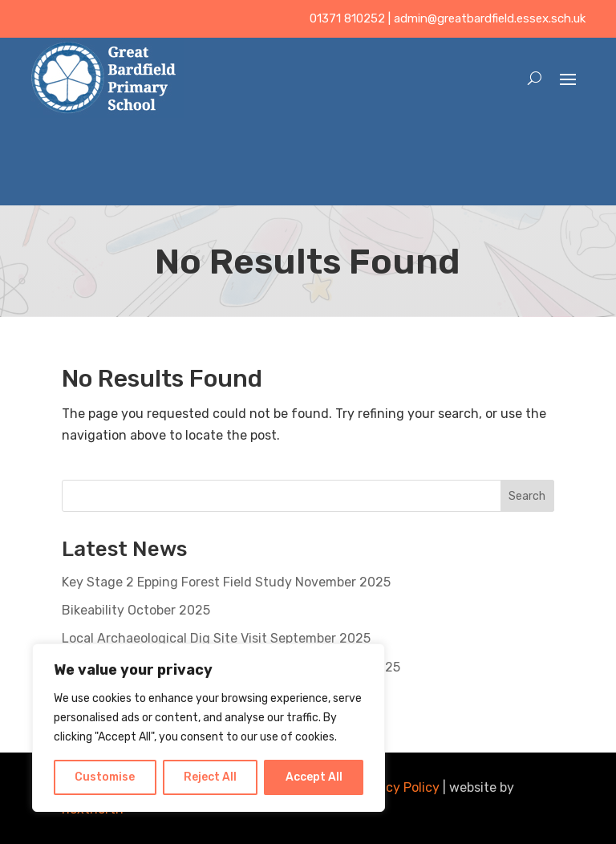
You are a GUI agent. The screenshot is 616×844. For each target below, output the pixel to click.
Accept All (314, 777)
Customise (105, 777)
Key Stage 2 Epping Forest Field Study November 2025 (226, 582)
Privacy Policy (397, 787)
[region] (209, 728)
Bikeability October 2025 (136, 610)
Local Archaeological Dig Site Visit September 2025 (216, 638)
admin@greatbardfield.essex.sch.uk (490, 18)
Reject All (210, 777)
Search (527, 496)
